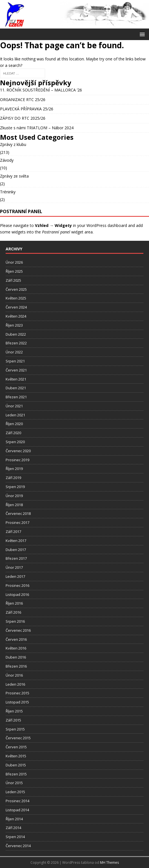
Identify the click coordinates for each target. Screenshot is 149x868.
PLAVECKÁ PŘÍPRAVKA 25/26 (27, 109)
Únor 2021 (14, 406)
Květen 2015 (16, 756)
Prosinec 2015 (17, 693)
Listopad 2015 (17, 702)
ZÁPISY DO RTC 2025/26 (23, 118)
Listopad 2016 (17, 594)
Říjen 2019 (14, 469)
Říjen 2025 (14, 271)
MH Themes (109, 862)
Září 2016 (13, 612)
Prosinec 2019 (17, 460)
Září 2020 (13, 433)
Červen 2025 (16, 289)
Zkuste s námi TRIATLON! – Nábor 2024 (37, 128)
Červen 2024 (16, 307)
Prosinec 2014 (17, 801)
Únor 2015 (14, 783)
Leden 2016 (15, 684)
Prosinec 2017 (17, 522)
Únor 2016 (14, 675)
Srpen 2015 (15, 729)
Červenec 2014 (18, 846)
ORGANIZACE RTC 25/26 (23, 100)
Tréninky (8, 192)
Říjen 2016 (14, 603)
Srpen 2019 (15, 487)
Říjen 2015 (14, 711)
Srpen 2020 (15, 442)
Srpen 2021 (15, 361)
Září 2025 (13, 280)
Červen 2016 (16, 639)
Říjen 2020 (14, 424)
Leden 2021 (15, 415)
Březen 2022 (16, 343)
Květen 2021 (16, 379)
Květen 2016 (16, 648)
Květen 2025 (16, 298)
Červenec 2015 (18, 738)
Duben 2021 (16, 388)
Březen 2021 (16, 397)
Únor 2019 (14, 496)
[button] (141, 34)
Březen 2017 (16, 558)
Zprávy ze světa (14, 176)
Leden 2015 (15, 792)
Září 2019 (13, 478)
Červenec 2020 (18, 451)
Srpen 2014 (15, 837)
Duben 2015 (16, 765)
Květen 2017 (16, 541)
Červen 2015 (16, 747)
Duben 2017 (16, 550)
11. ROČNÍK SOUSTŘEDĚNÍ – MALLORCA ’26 (41, 90)
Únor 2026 (14, 262)
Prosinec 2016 (17, 585)
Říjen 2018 (14, 505)
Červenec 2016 (18, 630)
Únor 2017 (14, 567)
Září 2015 (13, 720)
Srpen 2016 (15, 621)
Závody (7, 160)
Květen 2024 (16, 316)
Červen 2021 (16, 370)
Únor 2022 (14, 352)
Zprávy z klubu (13, 144)
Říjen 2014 (14, 819)
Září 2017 (13, 532)
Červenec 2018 (18, 513)
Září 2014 (13, 828)
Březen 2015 (16, 774)
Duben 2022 (16, 334)
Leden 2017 (15, 576)
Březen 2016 (16, 666)
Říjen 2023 (14, 325)
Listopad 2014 (17, 810)
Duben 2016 (16, 657)
